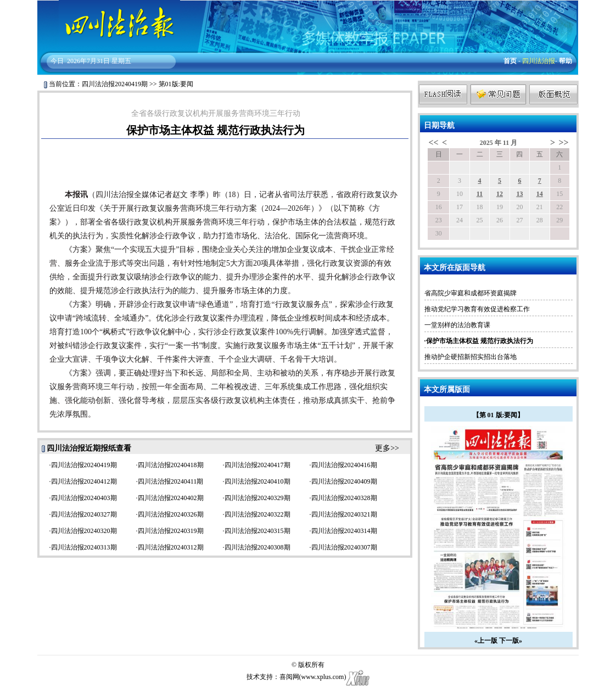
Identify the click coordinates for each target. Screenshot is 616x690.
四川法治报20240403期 (84, 498)
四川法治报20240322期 (257, 514)
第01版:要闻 (176, 84)
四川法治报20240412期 (84, 481)
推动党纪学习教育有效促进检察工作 (477, 309)
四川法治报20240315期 (257, 531)
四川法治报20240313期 (84, 547)
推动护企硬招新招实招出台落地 (471, 357)
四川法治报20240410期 (257, 481)
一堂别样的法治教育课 (457, 325)
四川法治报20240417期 (257, 465)
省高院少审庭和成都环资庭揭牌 (471, 293)
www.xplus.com (323, 677)
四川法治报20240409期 (344, 481)
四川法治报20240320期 (84, 531)
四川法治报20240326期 (171, 514)
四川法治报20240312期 (171, 547)
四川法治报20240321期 (344, 514)
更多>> (387, 448)
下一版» (511, 641)
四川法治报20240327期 (84, 514)
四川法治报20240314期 (344, 531)
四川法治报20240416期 (344, 465)
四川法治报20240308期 (257, 547)
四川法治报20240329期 (257, 498)
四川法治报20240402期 (171, 498)
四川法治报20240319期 (171, 531)
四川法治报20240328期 (344, 498)
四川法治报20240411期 (171, 481)
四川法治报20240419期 (115, 84)
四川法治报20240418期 (171, 465)
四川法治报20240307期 (344, 547)
